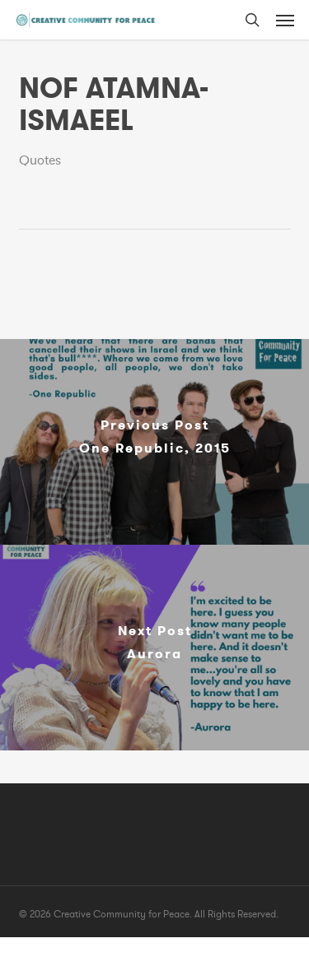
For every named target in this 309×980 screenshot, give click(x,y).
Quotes (40, 160)
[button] (285, 20)
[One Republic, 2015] (154, 442)
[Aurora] (154, 648)
